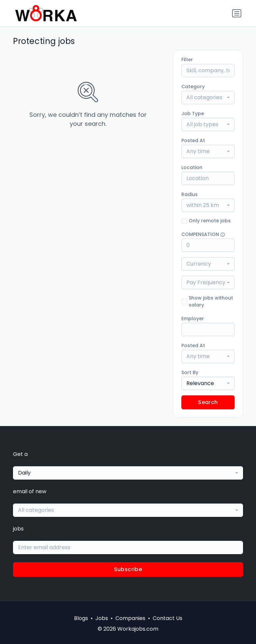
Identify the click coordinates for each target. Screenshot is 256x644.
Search (208, 402)
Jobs (102, 618)
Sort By (190, 372)
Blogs (81, 618)
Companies (130, 618)
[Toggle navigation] (237, 13)
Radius (189, 194)
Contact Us (167, 618)
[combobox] (208, 98)
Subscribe (128, 569)
